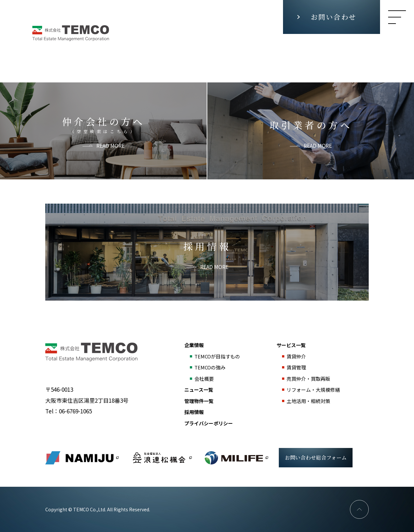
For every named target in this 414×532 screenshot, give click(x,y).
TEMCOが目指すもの (217, 356)
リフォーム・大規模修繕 (313, 390)
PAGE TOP (359, 509)
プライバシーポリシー (209, 423)
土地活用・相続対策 (308, 401)
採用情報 (194, 412)
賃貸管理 (296, 367)
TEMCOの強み (210, 367)
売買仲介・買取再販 (308, 379)
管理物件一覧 (199, 401)
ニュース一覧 (199, 390)
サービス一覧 (291, 345)
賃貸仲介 (296, 356)
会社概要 (204, 379)
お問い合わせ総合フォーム (316, 458)
